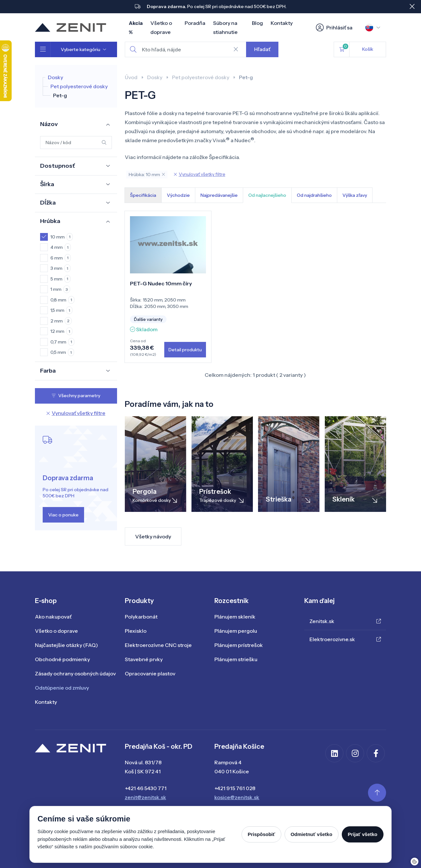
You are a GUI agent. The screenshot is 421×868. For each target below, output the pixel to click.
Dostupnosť (57, 166)
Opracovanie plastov (150, 673)
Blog (257, 23)
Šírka (47, 184)
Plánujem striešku (236, 659)
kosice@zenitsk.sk (237, 797)
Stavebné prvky (144, 659)
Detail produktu (185, 350)
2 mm (61, 321)
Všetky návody (153, 536)
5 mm (60, 279)
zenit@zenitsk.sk (146, 797)
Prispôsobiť (261, 834)
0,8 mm (62, 300)
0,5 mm (62, 352)
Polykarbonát (141, 617)
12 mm (61, 331)
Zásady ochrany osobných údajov (75, 673)
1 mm (60, 289)
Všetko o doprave (56, 631)
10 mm (62, 237)
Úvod (131, 77)
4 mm (61, 247)
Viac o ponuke (63, 515)
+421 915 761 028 (235, 788)
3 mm (60, 268)
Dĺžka (48, 203)
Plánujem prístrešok (239, 645)
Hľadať (262, 49)
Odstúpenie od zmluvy (62, 688)
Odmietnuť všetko (312, 834)
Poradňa (195, 23)
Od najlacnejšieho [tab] (267, 195)
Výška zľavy (355, 195)
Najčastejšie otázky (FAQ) (66, 645)
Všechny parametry (76, 396)
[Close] (412, 6)
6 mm (61, 258)
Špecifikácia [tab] (143, 195)
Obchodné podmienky (62, 659)
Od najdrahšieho (314, 195)
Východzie (178, 195)
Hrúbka (50, 221)
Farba (48, 371)
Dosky (55, 77)
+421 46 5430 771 (146, 788)
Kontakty (282, 23)
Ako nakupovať (53, 617)
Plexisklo (136, 631)
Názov (49, 124)
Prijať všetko (363, 834)
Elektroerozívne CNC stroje (158, 645)
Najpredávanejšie (219, 195)
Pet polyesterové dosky (79, 86)
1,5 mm (61, 310)
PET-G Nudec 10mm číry (161, 283)
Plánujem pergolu (236, 631)
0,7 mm (62, 342)
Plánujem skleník (235, 617)
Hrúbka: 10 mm (147, 175)
